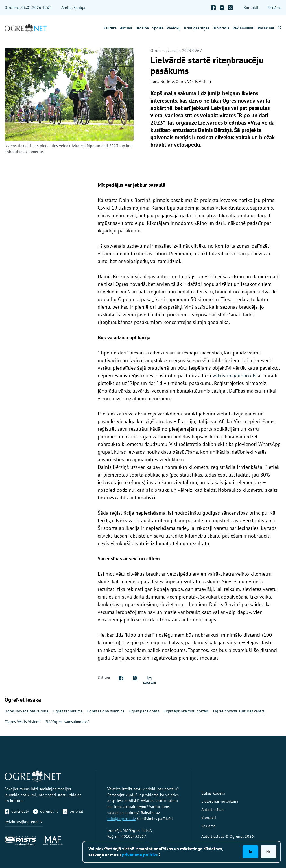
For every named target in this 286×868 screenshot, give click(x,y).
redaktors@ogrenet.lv (24, 822)
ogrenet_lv (46, 811)
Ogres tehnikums (67, 711)
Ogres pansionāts (144, 711)
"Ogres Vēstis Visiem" (23, 722)
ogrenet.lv (17, 811)
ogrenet (73, 811)
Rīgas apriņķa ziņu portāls (186, 711)
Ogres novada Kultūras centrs (239, 711)
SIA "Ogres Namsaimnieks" (67, 722)
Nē (268, 852)
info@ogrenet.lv (121, 819)
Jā (250, 852)
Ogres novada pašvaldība (26, 711)
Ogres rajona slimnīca (105, 711)
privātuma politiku (140, 855)
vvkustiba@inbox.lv (234, 376)
